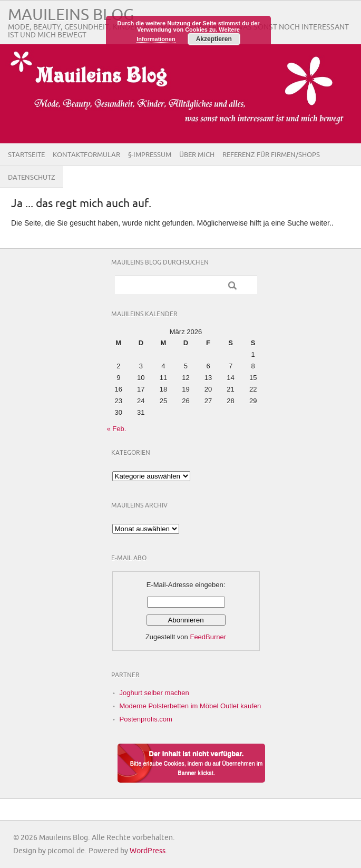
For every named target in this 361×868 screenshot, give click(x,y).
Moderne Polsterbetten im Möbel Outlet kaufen (191, 706)
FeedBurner (208, 637)
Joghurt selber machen (154, 693)
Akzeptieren (214, 39)
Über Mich (197, 155)
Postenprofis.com (146, 719)
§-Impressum (150, 155)
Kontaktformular (86, 155)
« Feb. (117, 429)
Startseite (26, 155)
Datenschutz (32, 178)
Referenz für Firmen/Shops (271, 155)
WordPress (148, 851)
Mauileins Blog (71, 15)
